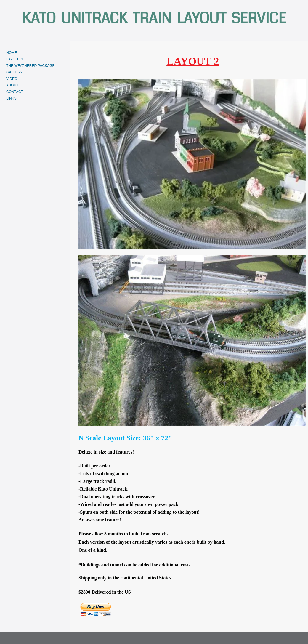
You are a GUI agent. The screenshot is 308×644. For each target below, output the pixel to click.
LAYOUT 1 (15, 59)
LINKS (11, 98)
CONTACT (15, 92)
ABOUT (12, 85)
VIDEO (12, 79)
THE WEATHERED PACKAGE (31, 66)
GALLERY (14, 72)
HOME (12, 53)
